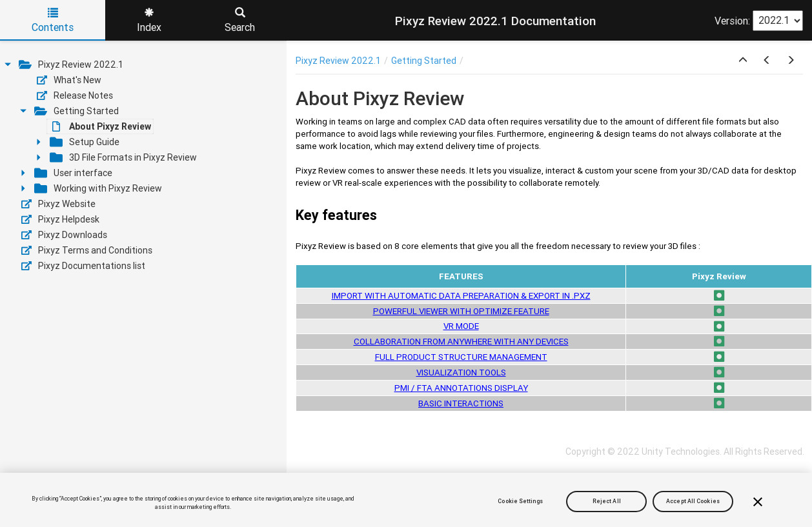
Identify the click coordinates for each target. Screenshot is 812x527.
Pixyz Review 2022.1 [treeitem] (71, 65)
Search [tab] (240, 21)
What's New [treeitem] (69, 80)
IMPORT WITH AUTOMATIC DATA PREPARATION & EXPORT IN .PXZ (461, 296)
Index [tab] (149, 21)
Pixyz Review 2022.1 (338, 61)
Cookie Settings (520, 501)
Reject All (607, 501)
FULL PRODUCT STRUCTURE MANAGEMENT (461, 357)
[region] (406, 500)
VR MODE (461, 326)
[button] (743, 61)
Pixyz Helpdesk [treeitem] (60, 219)
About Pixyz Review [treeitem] (102, 126)
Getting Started (424, 61)
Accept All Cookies (693, 501)
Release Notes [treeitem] (75, 95)
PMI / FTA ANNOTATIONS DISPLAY (461, 388)
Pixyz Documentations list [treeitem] (83, 266)
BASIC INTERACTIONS (461, 403)
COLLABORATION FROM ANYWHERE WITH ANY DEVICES (461, 342)
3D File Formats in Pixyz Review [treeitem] (123, 157)
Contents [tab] (53, 21)
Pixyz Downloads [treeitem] (64, 235)
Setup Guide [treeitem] (85, 142)
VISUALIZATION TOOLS (461, 373)
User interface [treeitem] (73, 173)
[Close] (758, 502)
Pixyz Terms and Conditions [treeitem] (87, 250)
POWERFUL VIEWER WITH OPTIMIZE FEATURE (461, 311)
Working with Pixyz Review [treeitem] (98, 188)
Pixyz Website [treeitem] (58, 204)
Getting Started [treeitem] (76, 111)
